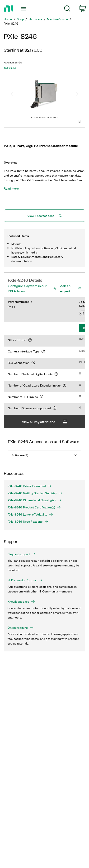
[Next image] (77, 94)
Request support (22, 554)
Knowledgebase (21, 601)
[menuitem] (67, 9)
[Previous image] (12, 94)
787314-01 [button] (10, 68)
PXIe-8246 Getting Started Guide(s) (35, 493)
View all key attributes (45, 422)
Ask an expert (65, 288)
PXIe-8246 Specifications (28, 521)
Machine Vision (57, 19)
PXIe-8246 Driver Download (30, 486)
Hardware (35, 19)
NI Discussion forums (25, 580)
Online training (21, 628)
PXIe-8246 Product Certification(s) (34, 507)
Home (8, 19)
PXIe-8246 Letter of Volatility (30, 514)
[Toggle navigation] (24, 9)
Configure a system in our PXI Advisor (27, 288)
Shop (20, 19)
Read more (11, 188)
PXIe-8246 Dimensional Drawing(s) (34, 500)
